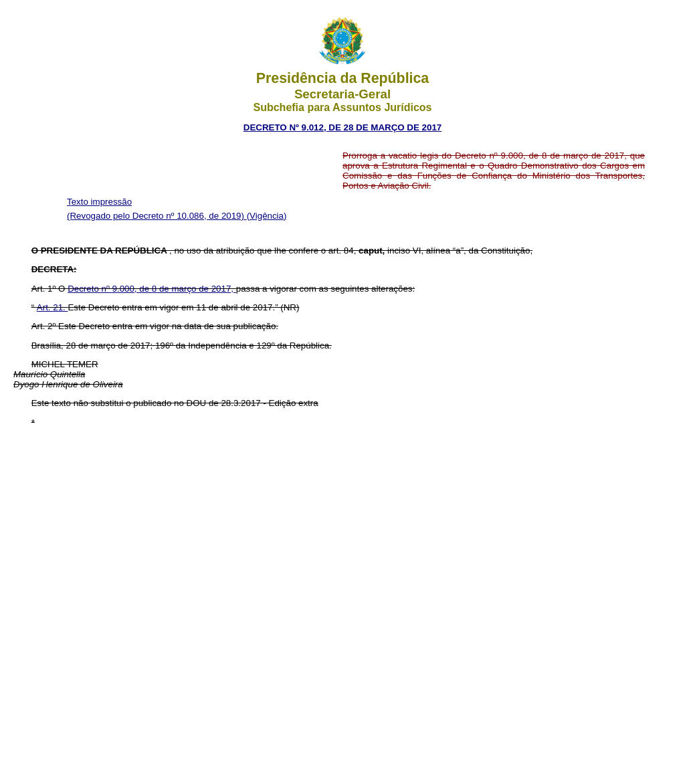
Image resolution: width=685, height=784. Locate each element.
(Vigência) (267, 216)
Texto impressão (99, 202)
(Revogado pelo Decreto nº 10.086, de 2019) (157, 216)
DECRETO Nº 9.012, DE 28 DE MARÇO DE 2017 (342, 127)
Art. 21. (53, 307)
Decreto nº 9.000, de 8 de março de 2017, (152, 289)
